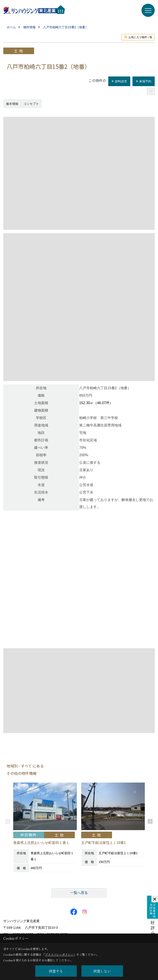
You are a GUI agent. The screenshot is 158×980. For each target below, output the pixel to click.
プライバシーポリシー (59, 954)
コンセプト (31, 104)
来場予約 (145, 81)
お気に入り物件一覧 (140, 37)
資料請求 (121, 81)
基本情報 (12, 104)
